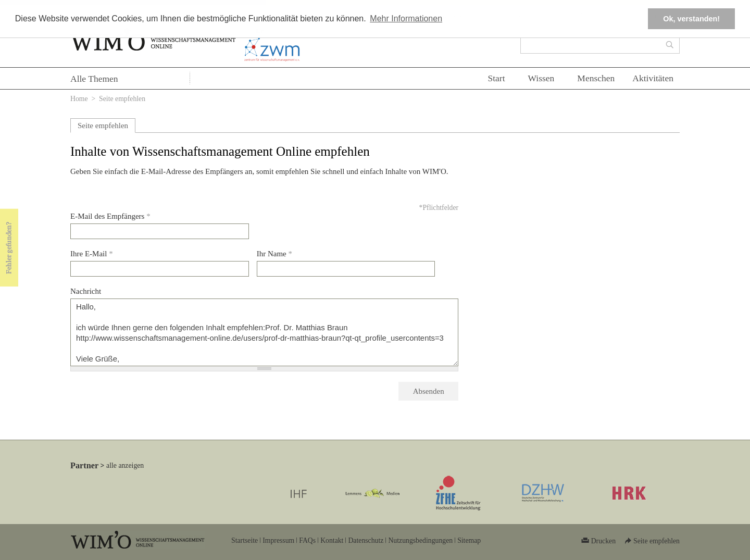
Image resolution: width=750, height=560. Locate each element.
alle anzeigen (125, 465)
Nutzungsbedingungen (420, 540)
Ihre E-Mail (92, 254)
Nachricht (86, 291)
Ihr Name (274, 254)
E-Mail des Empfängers (110, 216)
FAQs (307, 540)
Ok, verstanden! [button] (691, 19)
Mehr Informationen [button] (406, 18)
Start (496, 78)
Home (79, 99)
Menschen (596, 78)
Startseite (245, 540)
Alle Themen (94, 79)
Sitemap (469, 540)
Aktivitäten (653, 78)
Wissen (541, 78)
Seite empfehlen (103, 126)
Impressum (278, 540)
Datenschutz (366, 540)
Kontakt (332, 540)
